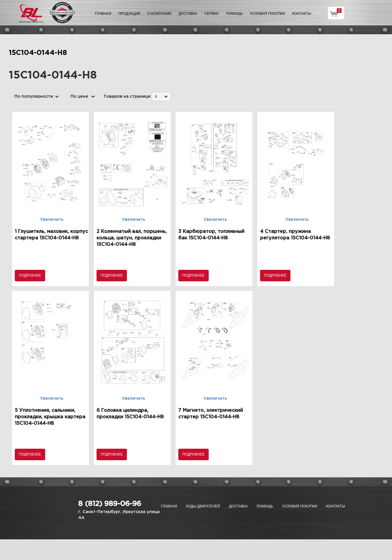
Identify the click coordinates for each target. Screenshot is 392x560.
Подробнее (30, 275)
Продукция (129, 14)
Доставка (188, 14)
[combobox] (161, 96)
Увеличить (52, 220)
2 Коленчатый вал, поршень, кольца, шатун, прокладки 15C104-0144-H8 (132, 238)
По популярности (34, 97)
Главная (103, 14)
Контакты (302, 14)
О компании (159, 14)
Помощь (234, 14)
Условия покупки (268, 14)
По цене (79, 97)
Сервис (212, 14)
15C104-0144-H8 (38, 53)
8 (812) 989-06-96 (110, 504)
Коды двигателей (203, 506)
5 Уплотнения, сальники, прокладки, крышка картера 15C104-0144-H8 (50, 417)
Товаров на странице (127, 97)
